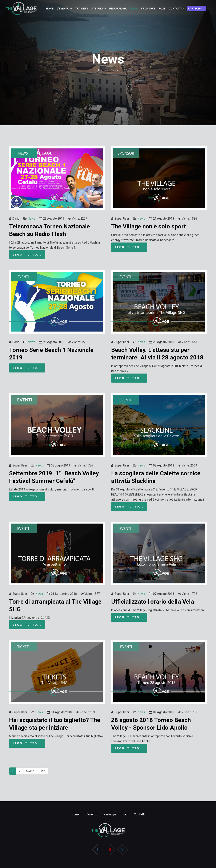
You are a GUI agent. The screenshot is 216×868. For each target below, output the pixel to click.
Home (50, 9)
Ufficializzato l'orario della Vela (153, 602)
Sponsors (148, 9)
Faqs (162, 9)
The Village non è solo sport (149, 226)
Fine (42, 771)
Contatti (175, 9)
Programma (118, 9)
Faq (125, 814)
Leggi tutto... (27, 255)
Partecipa (195, 9)
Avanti (30, 771)
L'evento (63, 9)
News (134, 9)
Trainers (82, 9)
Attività (97, 9)
